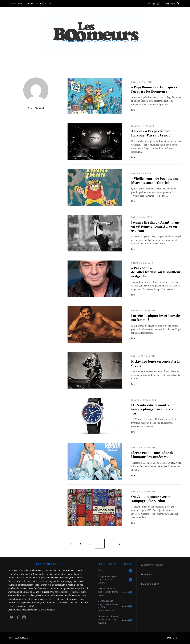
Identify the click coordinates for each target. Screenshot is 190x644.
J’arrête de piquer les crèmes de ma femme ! (156, 317)
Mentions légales (150, 584)
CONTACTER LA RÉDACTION (40, 4)
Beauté (135, 310)
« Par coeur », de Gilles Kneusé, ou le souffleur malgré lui (156, 272)
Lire (133, 110)
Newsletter (147, 574)
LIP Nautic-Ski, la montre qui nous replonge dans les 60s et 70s (154, 409)
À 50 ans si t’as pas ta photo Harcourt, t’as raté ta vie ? (152, 133)
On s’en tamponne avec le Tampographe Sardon (151, 498)
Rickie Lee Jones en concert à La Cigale (156, 363)
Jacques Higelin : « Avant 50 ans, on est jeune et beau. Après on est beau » (156, 226)
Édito (100, 570)
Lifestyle (135, 126)
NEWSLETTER (17, 4)
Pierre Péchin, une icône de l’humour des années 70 (152, 455)
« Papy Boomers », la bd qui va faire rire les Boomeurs (154, 89)
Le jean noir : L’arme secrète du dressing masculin (108, 619)
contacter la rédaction (152, 565)
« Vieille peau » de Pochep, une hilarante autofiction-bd (155, 180)
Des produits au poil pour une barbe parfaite (107, 579)
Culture (135, 82)
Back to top (174, 638)
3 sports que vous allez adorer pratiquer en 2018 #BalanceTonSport (108, 606)
